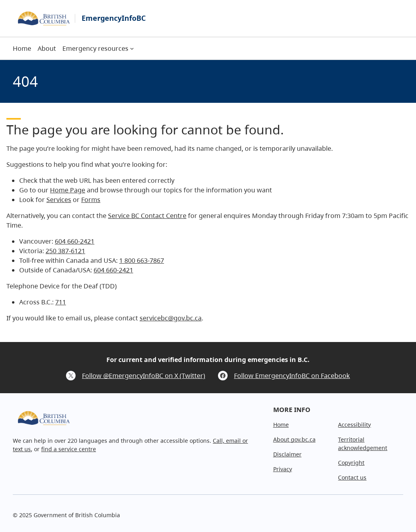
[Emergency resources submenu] (132, 48)
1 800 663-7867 (142, 260)
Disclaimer (287, 454)
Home (281, 425)
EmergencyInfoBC (114, 18)
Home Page (68, 190)
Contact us (352, 477)
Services (59, 200)
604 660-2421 (75, 241)
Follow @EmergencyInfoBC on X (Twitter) (144, 376)
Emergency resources (95, 48)
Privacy (283, 469)
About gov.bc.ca (294, 439)
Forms (91, 200)
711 (61, 302)
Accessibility (354, 425)
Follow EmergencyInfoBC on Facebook (292, 376)
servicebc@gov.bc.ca (171, 318)
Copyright (351, 463)
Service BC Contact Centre (147, 216)
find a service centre (69, 449)
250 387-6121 (65, 251)
